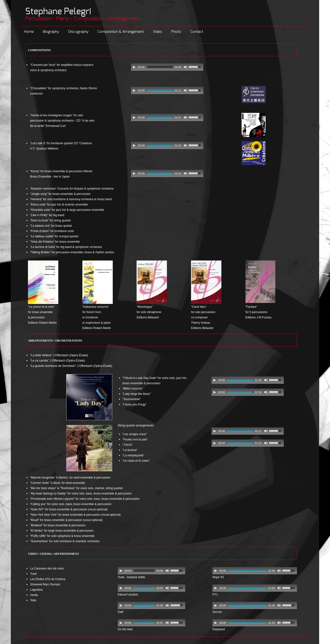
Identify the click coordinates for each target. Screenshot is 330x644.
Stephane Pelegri (58, 12)
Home (29, 32)
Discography (78, 32)
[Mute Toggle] (185, 67)
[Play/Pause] (134, 67)
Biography (51, 32)
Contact (197, 32)
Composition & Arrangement (121, 32)
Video (158, 32)
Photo (176, 32)
